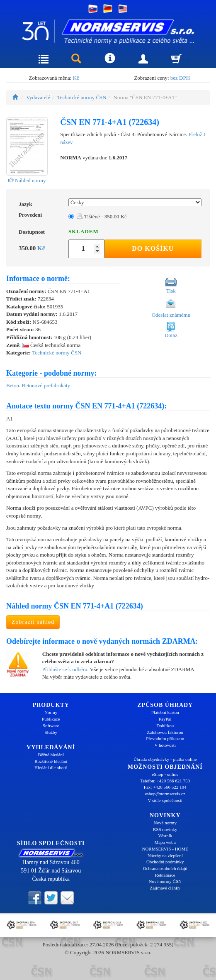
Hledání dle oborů (51, 767)
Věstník (165, 836)
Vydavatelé (38, 97)
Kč (76, 78)
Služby (51, 732)
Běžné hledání (51, 755)
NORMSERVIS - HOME (165, 849)
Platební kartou (165, 712)
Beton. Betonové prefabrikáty (38, 385)
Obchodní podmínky (165, 862)
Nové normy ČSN (165, 881)
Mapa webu (165, 842)
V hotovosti (165, 745)
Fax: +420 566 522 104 (165, 787)
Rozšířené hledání (51, 761)
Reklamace (165, 875)
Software (51, 726)
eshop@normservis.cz (165, 794)
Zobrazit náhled (33, 622)
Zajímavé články (165, 888)
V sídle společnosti (165, 800)
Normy (51, 712)
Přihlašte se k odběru (65, 669)
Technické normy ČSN (82, 97)
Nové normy (165, 823)
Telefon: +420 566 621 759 (165, 781)
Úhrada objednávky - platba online (165, 759)
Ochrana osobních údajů (165, 868)
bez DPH (180, 78)
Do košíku (153, 248)
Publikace (51, 719)
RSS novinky (165, 829)
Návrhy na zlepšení (165, 855)
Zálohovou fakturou (165, 732)
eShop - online (165, 774)
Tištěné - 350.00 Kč (102, 216)
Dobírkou (165, 726)
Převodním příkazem (165, 738)
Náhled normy (27, 180)
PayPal (165, 719)
